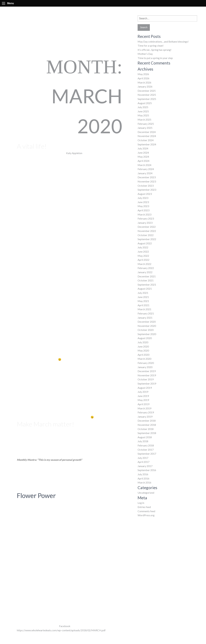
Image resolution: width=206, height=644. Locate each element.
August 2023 (145, 194)
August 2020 (145, 338)
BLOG (165, 11)
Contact (177, 11)
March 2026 (144, 82)
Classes (143, 11)
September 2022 (147, 239)
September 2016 (147, 470)
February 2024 (146, 169)
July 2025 (143, 107)
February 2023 (146, 218)
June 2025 (143, 111)
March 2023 (144, 214)
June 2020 (143, 346)
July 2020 (143, 342)
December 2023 (147, 177)
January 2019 (145, 417)
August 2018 (145, 437)
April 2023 (143, 210)
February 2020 (146, 363)
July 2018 (143, 441)
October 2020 (146, 330)
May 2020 (143, 350)
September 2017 (147, 454)
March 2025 (144, 120)
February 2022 (146, 268)
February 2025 (146, 124)
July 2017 (143, 458)
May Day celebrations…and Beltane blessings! (163, 41)
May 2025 (143, 115)
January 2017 (145, 466)
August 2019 (145, 388)
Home (111, 11)
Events (154, 11)
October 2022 (146, 235)
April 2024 (143, 161)
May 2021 (143, 301)
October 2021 (146, 280)
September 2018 (147, 433)
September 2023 (147, 190)
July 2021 (143, 293)
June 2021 (143, 297)
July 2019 (143, 392)
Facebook (202, 11)
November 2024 (147, 136)
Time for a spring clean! (151, 46)
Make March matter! (46, 424)
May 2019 (143, 400)
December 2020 (147, 322)
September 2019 (147, 383)
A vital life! (32, 146)
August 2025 (145, 103)
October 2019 (146, 379)
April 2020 (143, 355)
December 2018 (147, 421)
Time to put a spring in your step (155, 58)
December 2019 (147, 371)
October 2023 (146, 186)
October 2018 (146, 429)
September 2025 (147, 99)
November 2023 (147, 181)
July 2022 (143, 247)
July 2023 (143, 198)
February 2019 (146, 412)
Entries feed (144, 507)
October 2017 (146, 450)
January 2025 (145, 128)
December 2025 (147, 91)
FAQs (132, 11)
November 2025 (147, 95)
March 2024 (144, 165)
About (122, 11)
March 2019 (144, 408)
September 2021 (147, 285)
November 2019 (147, 375)
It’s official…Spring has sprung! (154, 50)
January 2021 (145, 318)
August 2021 (145, 289)
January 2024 (145, 173)
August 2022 (145, 243)
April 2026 (143, 78)
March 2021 (144, 309)
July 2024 (143, 148)
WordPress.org (146, 515)
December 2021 (147, 276)
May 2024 (143, 157)
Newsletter (191, 11)
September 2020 (147, 334)
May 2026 (143, 74)
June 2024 (143, 153)
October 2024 (146, 140)
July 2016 (143, 474)
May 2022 (143, 256)
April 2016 (143, 478)
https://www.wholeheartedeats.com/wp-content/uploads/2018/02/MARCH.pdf (61, 630)
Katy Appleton (74, 153)
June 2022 (143, 251)
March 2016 (144, 482)
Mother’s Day (145, 54)
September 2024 (147, 144)
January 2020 (145, 367)
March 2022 (144, 264)
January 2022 (145, 272)
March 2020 (144, 359)
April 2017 (143, 462)
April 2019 (143, 404)
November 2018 (147, 425)
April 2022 (143, 260)
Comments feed (146, 511)
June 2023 (143, 202)
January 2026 (145, 86)
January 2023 (145, 223)
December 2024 (147, 132)
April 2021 (143, 305)
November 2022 (147, 231)
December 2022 (147, 227)
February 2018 (146, 445)
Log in (141, 503)
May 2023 (143, 206)
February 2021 (146, 313)
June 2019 (143, 396)
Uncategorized (146, 493)
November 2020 (147, 326)
